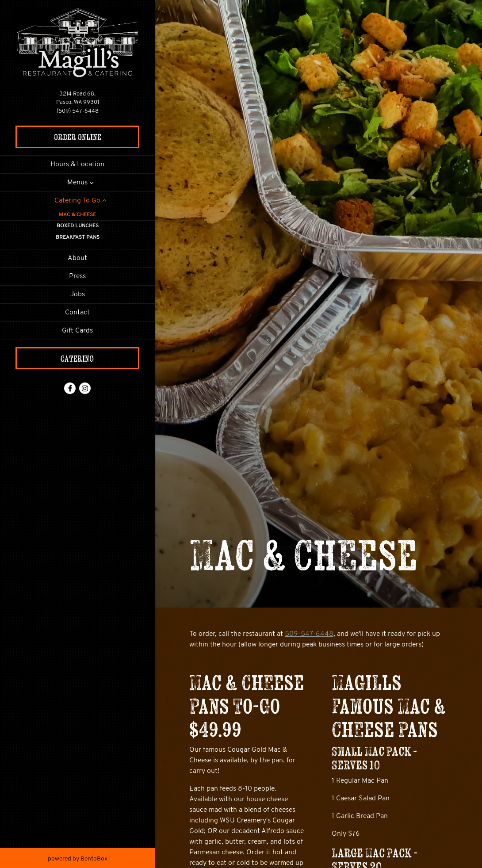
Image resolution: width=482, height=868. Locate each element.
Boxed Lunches (78, 226)
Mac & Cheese (77, 215)
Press (77, 276)
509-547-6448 (309, 634)
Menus (77, 183)
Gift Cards (79, 330)
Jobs (78, 294)
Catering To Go (77, 201)
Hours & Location (77, 164)
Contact (77, 313)
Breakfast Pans (78, 237)
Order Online (78, 137)
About (77, 258)
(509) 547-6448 (78, 111)
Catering (77, 358)
